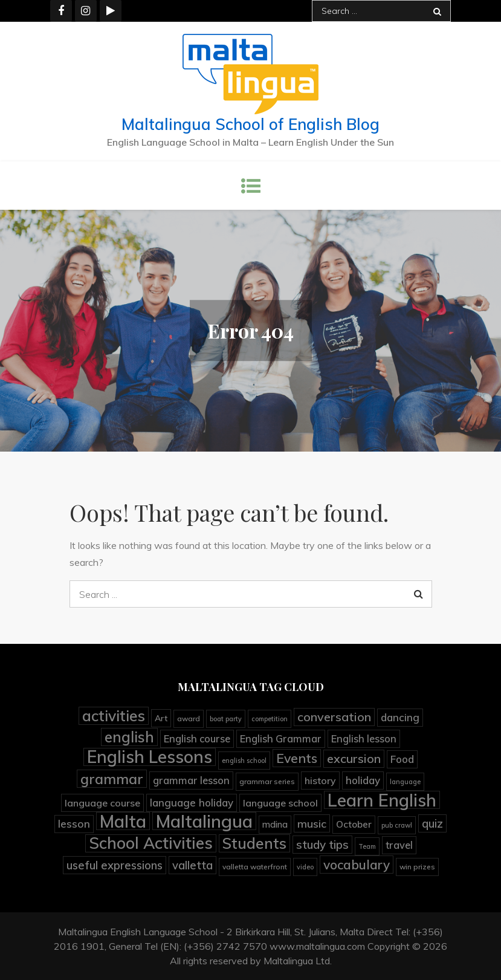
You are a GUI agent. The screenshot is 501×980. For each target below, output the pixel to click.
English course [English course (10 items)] (197, 738)
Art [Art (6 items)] (161, 718)
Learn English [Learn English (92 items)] (382, 800)
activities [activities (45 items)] (114, 716)
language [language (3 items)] (405, 782)
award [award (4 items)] (189, 719)
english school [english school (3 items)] (244, 761)
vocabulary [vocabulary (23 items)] (357, 865)
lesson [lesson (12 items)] (74, 824)
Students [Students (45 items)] (254, 843)
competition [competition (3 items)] (270, 719)
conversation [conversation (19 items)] (334, 717)
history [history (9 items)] (320, 780)
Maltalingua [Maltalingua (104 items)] (204, 821)
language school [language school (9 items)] (280, 803)
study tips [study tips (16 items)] (322, 845)
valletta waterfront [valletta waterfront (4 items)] (255, 867)
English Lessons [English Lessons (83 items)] (150, 757)
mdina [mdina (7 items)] (275, 824)
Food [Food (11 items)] (402, 759)
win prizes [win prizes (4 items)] (417, 867)
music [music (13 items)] (312, 823)
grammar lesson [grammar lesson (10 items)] (191, 780)
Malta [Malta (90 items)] (123, 821)
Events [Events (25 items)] (297, 758)
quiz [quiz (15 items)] (432, 823)
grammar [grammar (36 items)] (112, 779)
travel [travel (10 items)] (399, 845)
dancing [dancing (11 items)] (400, 717)
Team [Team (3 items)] (367, 846)
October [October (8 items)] (354, 824)
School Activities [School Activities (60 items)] (151, 843)
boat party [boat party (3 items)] (226, 719)
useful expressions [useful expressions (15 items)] (115, 865)
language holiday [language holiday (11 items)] (192, 803)
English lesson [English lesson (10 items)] (364, 738)
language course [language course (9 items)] (102, 803)
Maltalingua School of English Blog (250, 124)
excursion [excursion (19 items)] (354, 758)
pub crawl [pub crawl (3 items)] (397, 825)
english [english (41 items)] (129, 737)
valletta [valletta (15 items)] (192, 865)
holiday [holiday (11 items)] (363, 780)
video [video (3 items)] (305, 867)
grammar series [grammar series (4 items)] (267, 781)
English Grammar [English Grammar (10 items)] (281, 738)
